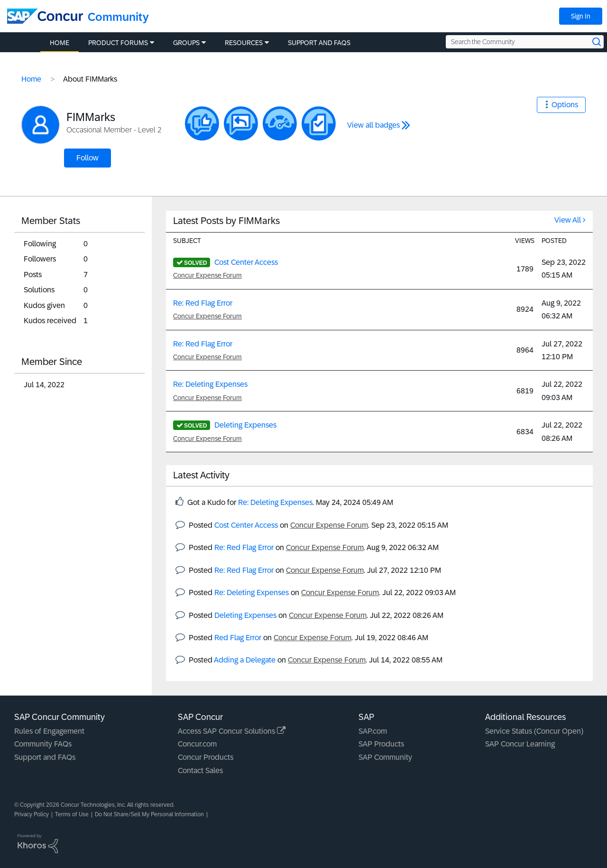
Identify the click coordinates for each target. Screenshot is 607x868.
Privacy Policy (32, 814)
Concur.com (197, 744)
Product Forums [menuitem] (118, 43)
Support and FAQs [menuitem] (319, 43)
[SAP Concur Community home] (45, 16)
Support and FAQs (45, 757)
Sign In (581, 16)
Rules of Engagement (49, 731)
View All (568, 220)
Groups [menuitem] (186, 43)
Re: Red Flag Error (203, 303)
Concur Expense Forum (207, 275)
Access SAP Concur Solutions (232, 731)
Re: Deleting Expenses (210, 384)
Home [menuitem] (60, 43)
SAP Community (385, 757)
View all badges (373, 125)
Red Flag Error (238, 638)
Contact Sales (200, 770)
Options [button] (565, 105)
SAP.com (373, 731)
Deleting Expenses (245, 425)
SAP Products (381, 744)
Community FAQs (43, 744)
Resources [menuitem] (244, 43)
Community (118, 17)
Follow (87, 158)
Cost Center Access (246, 262)
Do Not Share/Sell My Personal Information (149, 814)
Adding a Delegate (245, 660)
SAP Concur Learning (520, 744)
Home (31, 79)
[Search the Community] (525, 42)
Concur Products (206, 757)
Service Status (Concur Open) (534, 731)
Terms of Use (72, 814)
